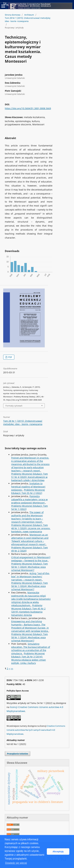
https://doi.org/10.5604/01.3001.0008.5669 (28, 108)
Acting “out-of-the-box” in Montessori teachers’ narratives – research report (30, 577)
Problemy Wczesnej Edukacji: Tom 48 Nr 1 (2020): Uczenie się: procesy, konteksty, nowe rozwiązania (31, 528)
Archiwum (29, 15)
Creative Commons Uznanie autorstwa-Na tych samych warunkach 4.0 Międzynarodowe (36, 730)
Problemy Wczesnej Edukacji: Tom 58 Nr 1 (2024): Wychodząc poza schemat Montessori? (30, 567)
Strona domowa (13, 15)
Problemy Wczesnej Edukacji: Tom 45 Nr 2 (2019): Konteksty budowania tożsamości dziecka (28, 610)
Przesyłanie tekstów (18, 754)
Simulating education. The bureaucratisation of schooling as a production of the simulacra (31, 649)
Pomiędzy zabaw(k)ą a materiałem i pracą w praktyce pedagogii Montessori (29, 499)
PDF (10, 357)
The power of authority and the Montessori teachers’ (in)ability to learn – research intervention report (27, 517)
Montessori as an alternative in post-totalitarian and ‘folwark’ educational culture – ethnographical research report (30, 539)
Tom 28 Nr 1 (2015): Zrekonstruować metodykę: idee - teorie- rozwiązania (28, 20)
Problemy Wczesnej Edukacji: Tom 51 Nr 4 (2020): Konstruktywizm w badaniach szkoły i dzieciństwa (30, 477)
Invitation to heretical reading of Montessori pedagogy (28, 487)
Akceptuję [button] (58, 851)
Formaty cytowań (14, 406)
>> (12, 668)
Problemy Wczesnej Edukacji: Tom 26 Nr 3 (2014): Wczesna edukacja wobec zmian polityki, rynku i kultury (29, 658)
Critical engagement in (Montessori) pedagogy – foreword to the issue (31, 559)
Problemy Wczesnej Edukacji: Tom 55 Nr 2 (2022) (28, 491)
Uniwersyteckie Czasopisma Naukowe (27, 4)
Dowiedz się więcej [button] (16, 863)
